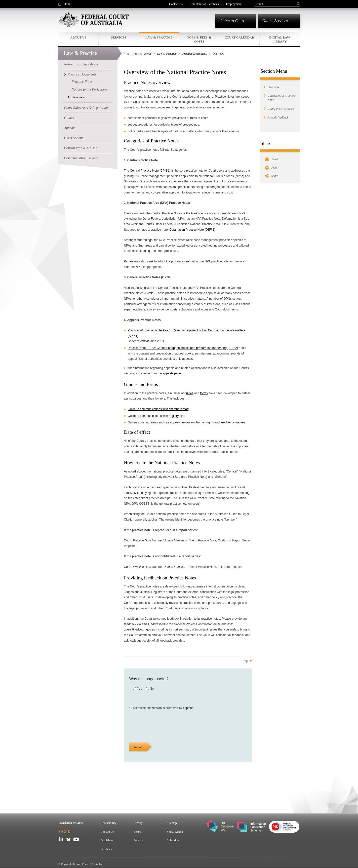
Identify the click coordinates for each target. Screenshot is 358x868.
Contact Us (176, 4)
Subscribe (173, 840)
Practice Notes (82, 81)
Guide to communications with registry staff (157, 415)
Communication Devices (81, 157)
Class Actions (74, 137)
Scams (137, 832)
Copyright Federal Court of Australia (82, 864)
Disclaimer (107, 840)
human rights (205, 422)
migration (188, 422)
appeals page (172, 373)
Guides (69, 117)
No (152, 688)
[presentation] (168, 725)
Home (68, 4)
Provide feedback (278, 117)
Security (139, 840)
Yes (140, 688)
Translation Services (71, 823)
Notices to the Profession (89, 89)
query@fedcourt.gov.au (140, 629)
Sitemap (172, 823)
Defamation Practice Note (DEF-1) (192, 229)
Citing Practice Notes (281, 108)
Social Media (175, 832)
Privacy (138, 823)
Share (275, 175)
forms (204, 392)
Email (275, 159)
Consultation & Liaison (81, 147)
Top (246, 660)
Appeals (70, 127)
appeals (175, 422)
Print (275, 167)
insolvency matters (233, 422)
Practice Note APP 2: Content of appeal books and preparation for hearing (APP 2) (183, 347)
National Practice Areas (81, 64)
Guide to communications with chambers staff (158, 408)
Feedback (106, 849)
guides (189, 392)
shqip (65, 831)
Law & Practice (167, 53)
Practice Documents (82, 74)
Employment (234, 4)
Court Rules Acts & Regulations (87, 107)
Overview (78, 96)
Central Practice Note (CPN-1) (150, 170)
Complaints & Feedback (204, 4)
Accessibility (108, 823)
